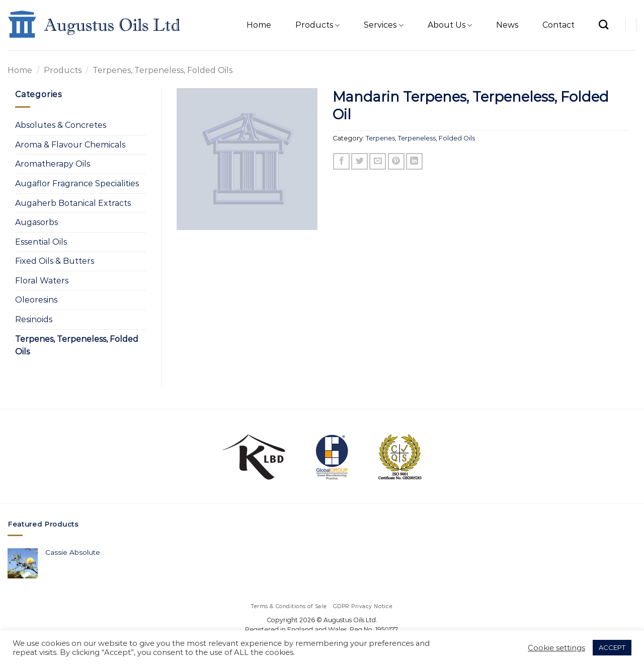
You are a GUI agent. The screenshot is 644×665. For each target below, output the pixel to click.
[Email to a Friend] (378, 161)
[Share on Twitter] (359, 161)
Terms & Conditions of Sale (289, 606)
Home (259, 25)
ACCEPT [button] (612, 647)
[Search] (603, 24)
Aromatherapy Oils (53, 164)
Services (383, 25)
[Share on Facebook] (341, 161)
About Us (450, 25)
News (507, 25)
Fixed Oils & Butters (55, 261)
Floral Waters (42, 281)
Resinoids (34, 319)
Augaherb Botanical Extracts (73, 203)
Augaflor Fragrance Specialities (77, 183)
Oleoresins (36, 300)
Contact (558, 25)
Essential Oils (41, 242)
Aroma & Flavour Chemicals (70, 145)
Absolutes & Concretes (61, 125)
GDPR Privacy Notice (363, 606)
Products (317, 25)
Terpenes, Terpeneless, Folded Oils (163, 70)
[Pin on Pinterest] (396, 161)
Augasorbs (36, 222)
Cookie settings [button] (556, 648)
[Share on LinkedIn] (414, 161)
